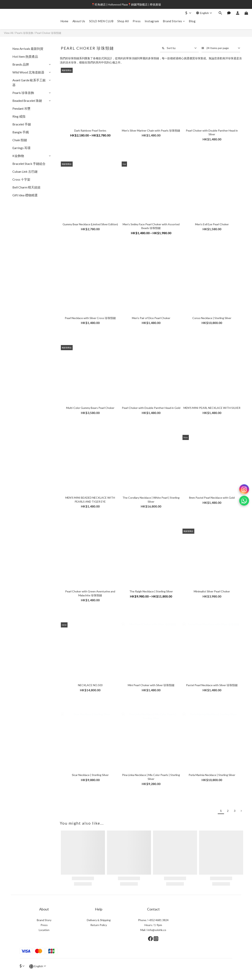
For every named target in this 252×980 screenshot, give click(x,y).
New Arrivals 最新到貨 (28, 49)
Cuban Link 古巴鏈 (25, 171)
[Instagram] (244, 489)
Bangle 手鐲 (21, 132)
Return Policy (99, 925)
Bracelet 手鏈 (22, 124)
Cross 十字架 (21, 179)
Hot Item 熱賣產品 (25, 56)
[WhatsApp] (244, 501)
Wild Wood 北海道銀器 (28, 72)
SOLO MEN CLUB (101, 21)
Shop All (123, 21)
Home (64, 21)
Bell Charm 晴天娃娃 (26, 187)
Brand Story (44, 920)
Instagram (152, 21)
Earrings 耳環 (21, 148)
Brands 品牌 (21, 64)
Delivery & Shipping (99, 920)
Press (137, 21)
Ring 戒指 (19, 116)
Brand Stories (174, 21)
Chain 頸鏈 (20, 140)
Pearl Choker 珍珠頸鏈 (48, 33)
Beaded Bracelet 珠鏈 (27, 101)
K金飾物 (18, 156)
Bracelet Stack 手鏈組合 (29, 164)
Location (44, 930)
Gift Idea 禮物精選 (25, 195)
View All (9, 33)
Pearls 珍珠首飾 (24, 33)
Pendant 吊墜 (21, 108)
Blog (192, 21)
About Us (79, 21)
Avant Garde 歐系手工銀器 (29, 82)
